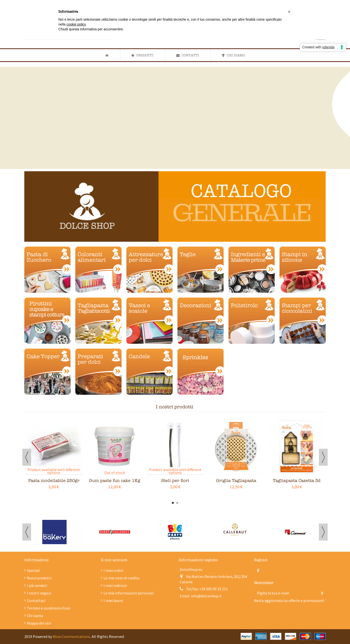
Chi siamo (35, 616)
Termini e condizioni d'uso (49, 608)
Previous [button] (27, 457)
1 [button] (173, 503)
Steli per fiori (175, 481)
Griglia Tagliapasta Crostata (236, 483)
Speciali (33, 570)
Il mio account (114, 560)
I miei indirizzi (115, 585)
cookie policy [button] (76, 24)
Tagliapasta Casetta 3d (297, 481)
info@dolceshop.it (206, 596)
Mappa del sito (39, 623)
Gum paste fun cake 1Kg (115, 481)
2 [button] (177, 503)
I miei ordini (113, 570)
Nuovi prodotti (39, 578)
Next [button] (323, 457)
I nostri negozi (39, 593)
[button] (142, 55)
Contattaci (36, 601)
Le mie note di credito (122, 578)
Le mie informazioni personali (129, 593)
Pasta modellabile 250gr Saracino (54, 483)
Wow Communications (71, 636)
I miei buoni (113, 601)
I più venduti (37, 585)
